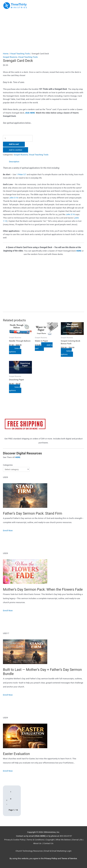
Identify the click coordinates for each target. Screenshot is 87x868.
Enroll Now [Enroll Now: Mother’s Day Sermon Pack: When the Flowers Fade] (8, 610)
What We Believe (63, 840)
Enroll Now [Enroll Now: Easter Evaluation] (8, 771)
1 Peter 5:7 (21, 174)
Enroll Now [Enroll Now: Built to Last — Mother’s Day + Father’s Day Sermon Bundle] (8, 695)
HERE (79, 251)
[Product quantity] (18, 138)
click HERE (30, 113)
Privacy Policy (51, 858)
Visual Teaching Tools (20, 54)
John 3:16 (14, 198)
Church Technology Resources (29, 851)
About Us (38, 843)
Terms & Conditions (35, 840)
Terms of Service (69, 858)
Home (6, 54)
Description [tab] (14, 162)
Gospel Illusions (10, 57)
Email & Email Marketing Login (58, 851)
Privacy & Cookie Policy (15, 840)
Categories (8, 465)
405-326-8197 (66, 836)
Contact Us (49, 843)
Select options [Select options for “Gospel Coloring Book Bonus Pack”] (67, 353)
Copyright (50, 840)
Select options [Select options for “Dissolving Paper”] (15, 389)
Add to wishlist (16, 150)
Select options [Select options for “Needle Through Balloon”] (15, 350)
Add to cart (14, 144)
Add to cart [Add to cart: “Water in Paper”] (44, 347)
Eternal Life (77, 840)
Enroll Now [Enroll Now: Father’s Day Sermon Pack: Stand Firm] (8, 530)
